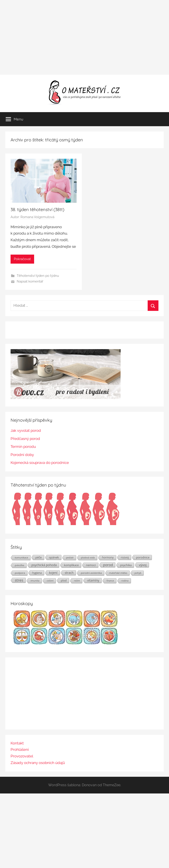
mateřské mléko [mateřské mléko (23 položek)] (118, 573)
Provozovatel (22, 756)
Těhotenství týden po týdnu (38, 276)
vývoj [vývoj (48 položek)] (143, 565)
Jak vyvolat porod (26, 430)
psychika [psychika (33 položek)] (126, 565)
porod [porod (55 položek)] (108, 565)
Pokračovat (22, 259)
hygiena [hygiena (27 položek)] (37, 573)
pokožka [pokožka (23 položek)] (19, 565)
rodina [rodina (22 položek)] (125, 581)
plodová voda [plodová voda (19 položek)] (88, 558)
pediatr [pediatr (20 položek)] (70, 558)
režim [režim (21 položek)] (77, 581)
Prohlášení (20, 749)
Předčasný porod (25, 439)
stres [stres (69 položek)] (19, 580)
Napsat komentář (30, 281)
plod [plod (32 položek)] (64, 580)
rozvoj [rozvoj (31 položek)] (125, 557)
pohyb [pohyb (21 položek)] (138, 573)
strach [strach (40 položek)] (69, 573)
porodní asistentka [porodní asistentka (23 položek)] (91, 573)
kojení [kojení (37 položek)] (53, 573)
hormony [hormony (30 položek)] (108, 557)
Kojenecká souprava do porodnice (40, 463)
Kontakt (17, 743)
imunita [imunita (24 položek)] (35, 581)
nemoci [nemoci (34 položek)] (91, 565)
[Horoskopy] (66, 643)
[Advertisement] (84, 37)
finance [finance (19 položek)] (110, 581)
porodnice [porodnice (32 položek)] (143, 557)
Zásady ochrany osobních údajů (38, 763)
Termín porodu (23, 447)
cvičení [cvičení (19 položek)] (50, 581)
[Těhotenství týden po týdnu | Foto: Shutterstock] (66, 525)
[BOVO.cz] (66, 398)
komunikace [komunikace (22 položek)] (21, 557)
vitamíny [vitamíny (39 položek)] (93, 580)
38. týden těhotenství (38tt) (37, 209)
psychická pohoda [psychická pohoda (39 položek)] (44, 565)
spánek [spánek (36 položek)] (54, 557)
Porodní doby (22, 455)
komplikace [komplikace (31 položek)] (71, 565)
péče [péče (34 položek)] (39, 557)
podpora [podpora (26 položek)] (20, 573)
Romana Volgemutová (37, 217)
